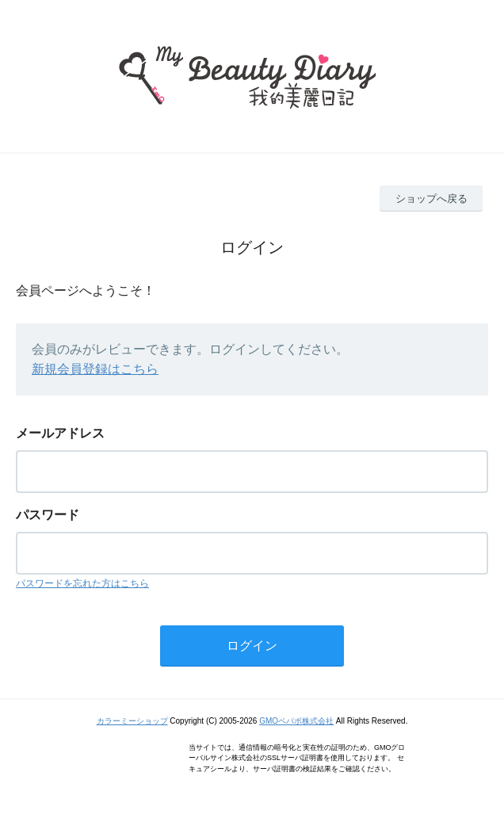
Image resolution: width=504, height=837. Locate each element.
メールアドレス (60, 433)
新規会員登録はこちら (95, 369)
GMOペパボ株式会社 (296, 721)
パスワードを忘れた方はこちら (82, 583)
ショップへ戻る (431, 199)
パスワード (48, 515)
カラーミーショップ (132, 721)
